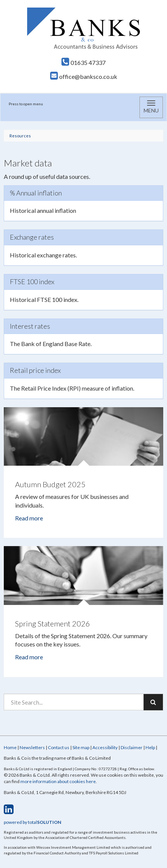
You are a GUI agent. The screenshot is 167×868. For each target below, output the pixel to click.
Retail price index (35, 370)
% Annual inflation (36, 193)
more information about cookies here (58, 781)
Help (150, 747)
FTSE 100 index (32, 282)
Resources (20, 136)
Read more (30, 518)
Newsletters (32, 747)
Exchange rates (32, 237)
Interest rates (30, 326)
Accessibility (105, 747)
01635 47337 (83, 62)
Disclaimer (132, 747)
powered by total (32, 822)
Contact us (59, 747)
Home (10, 747)
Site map (81, 747)
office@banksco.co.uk (84, 76)
